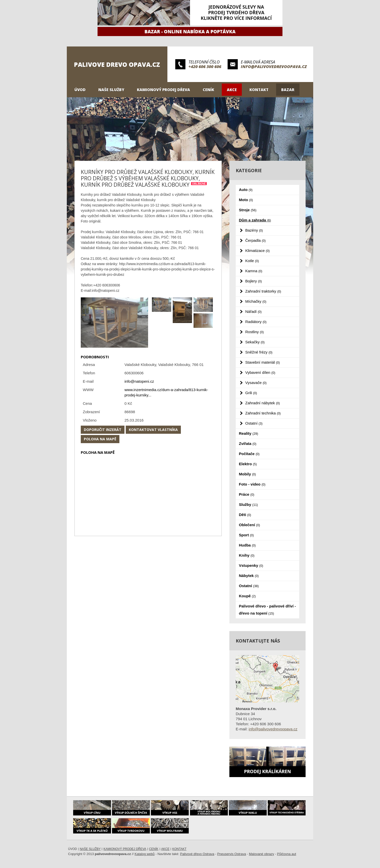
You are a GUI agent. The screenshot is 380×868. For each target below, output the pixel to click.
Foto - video (252, 484)
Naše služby (111, 90)
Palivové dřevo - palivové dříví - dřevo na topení (267, 610)
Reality (249, 433)
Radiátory (256, 322)
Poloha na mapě (100, 439)
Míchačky (256, 301)
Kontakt (259, 90)
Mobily (248, 474)
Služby (249, 504)
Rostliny (255, 332)
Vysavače (256, 383)
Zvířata (248, 444)
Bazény (254, 230)
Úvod (80, 90)
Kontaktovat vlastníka (153, 430)
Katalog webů (145, 854)
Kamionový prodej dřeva (163, 90)
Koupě (247, 596)
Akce (232, 90)
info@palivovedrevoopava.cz (274, 67)
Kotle (252, 261)
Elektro (248, 464)
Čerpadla (256, 240)
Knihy (247, 555)
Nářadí (254, 311)
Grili (251, 393)
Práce (247, 494)
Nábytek (249, 576)
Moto (246, 200)
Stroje (248, 210)
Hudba (247, 545)
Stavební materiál (263, 362)
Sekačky (255, 342)
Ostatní (254, 423)
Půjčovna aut (287, 854)
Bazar (288, 90)
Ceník (208, 90)
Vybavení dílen (260, 372)
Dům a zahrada (255, 220)
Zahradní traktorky (263, 291)
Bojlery (254, 281)
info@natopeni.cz (139, 381)
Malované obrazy (262, 854)
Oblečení (250, 525)
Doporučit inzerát (103, 430)
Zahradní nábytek (263, 403)
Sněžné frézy (259, 352)
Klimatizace (258, 251)
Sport (247, 535)
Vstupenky (251, 565)
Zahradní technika (263, 413)
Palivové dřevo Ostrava (197, 854)
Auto (246, 190)
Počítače (249, 454)
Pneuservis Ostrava (232, 854)
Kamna (254, 271)
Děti (245, 515)
